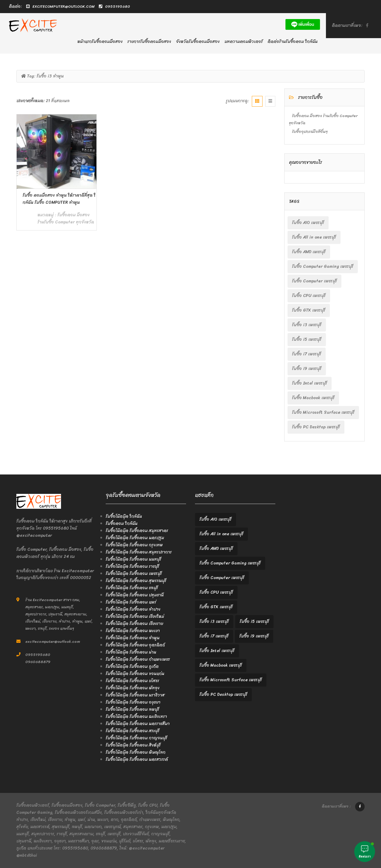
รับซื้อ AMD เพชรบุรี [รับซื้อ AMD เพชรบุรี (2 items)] (309, 252)
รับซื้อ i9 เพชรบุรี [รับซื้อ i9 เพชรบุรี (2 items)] (307, 369)
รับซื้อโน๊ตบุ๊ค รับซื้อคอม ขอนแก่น (135, 674)
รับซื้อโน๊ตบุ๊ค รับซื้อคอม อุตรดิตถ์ (135, 645)
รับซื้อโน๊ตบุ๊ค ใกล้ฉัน (124, 516)
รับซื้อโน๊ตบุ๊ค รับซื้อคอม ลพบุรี (132, 709)
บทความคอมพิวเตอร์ (244, 42)
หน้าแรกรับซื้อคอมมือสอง (100, 42)
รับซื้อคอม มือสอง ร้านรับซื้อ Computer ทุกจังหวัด (66, 218)
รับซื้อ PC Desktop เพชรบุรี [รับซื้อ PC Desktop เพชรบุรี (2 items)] (316, 427)
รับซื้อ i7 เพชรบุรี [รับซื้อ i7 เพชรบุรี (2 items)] (307, 354)
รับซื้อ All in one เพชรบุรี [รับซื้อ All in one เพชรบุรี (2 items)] (314, 237)
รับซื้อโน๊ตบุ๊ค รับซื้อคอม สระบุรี (133, 731)
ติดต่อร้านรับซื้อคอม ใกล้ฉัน (293, 42)
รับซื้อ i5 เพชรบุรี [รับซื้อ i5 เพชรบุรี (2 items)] (307, 339)
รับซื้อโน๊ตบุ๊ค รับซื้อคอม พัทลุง (133, 688)
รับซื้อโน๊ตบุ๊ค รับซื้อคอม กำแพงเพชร (138, 659)
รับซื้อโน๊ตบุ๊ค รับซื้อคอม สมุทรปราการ (139, 552)
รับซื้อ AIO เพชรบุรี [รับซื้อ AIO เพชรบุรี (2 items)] (308, 223)
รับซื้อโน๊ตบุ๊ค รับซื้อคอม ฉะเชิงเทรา (136, 717)
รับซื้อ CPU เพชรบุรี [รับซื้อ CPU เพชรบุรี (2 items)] (309, 296)
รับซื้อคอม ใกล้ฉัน (122, 524)
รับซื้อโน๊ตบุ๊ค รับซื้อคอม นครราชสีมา (138, 724)
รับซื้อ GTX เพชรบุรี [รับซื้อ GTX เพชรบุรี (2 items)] (309, 310)
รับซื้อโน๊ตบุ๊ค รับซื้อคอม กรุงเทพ (134, 545)
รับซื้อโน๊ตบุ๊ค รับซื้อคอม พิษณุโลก (136, 752)
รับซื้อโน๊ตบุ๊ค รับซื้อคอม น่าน (131, 652)
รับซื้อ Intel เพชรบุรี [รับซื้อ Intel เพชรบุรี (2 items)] (310, 383)
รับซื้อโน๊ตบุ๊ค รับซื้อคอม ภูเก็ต (132, 666)
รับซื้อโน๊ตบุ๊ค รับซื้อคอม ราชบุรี (132, 566)
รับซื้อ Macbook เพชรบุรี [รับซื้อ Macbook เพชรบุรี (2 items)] (313, 398)
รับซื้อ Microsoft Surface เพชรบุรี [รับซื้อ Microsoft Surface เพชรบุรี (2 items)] (323, 412)
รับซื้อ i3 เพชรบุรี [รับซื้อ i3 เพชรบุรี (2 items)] (307, 325)
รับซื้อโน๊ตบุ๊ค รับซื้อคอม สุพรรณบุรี (136, 581)
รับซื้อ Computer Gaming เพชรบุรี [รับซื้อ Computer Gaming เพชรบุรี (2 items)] (323, 266)
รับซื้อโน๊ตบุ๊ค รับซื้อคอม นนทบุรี (133, 559)
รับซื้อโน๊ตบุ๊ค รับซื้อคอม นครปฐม (135, 538)
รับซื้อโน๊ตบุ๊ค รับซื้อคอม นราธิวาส (135, 695)
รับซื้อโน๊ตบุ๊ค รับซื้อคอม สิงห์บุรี (133, 745)
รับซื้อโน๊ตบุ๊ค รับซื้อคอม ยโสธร (132, 681)
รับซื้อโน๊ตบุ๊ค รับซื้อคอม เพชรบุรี (134, 574)
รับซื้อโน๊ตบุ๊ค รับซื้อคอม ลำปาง (133, 609)
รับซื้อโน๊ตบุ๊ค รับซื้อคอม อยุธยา (133, 702)
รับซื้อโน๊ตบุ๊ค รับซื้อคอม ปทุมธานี (135, 595)
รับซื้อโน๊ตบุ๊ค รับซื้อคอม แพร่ (131, 602)
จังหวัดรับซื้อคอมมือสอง (198, 42)
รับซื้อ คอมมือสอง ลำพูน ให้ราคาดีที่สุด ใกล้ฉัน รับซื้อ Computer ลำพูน (59, 199)
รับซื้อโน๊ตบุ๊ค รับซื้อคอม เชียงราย (134, 624)
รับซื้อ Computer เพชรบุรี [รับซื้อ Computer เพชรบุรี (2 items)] (314, 281)
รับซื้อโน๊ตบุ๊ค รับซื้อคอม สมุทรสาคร (137, 531)
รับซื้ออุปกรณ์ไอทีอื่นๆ (310, 132)
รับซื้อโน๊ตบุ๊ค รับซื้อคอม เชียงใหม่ (135, 616)
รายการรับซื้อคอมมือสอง (149, 42)
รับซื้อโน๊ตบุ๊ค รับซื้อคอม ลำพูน (133, 638)
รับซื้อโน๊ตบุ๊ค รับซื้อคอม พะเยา (133, 631)
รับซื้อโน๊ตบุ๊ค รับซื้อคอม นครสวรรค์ (137, 759)
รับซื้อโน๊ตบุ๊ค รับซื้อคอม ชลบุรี (132, 588)
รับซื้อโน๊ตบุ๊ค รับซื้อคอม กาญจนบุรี (136, 738)
